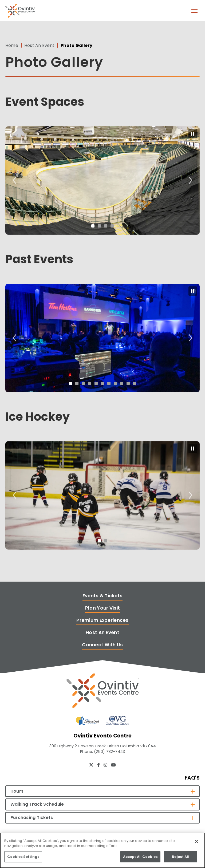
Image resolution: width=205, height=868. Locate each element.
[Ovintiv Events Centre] (103, 690)
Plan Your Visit (102, 608)
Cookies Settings (23, 857)
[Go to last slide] (15, 181)
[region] (102, 850)
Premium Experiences (102, 620)
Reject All (180, 857)
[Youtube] (113, 765)
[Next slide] (190, 181)
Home (12, 46)
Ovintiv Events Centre (20, 11)
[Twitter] (91, 765)
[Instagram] (105, 765)
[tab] (93, 226)
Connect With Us (102, 645)
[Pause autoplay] (193, 134)
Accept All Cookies (140, 857)
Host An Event (39, 46)
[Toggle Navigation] (194, 11)
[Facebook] (98, 765)
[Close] (196, 841)
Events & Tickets (103, 596)
